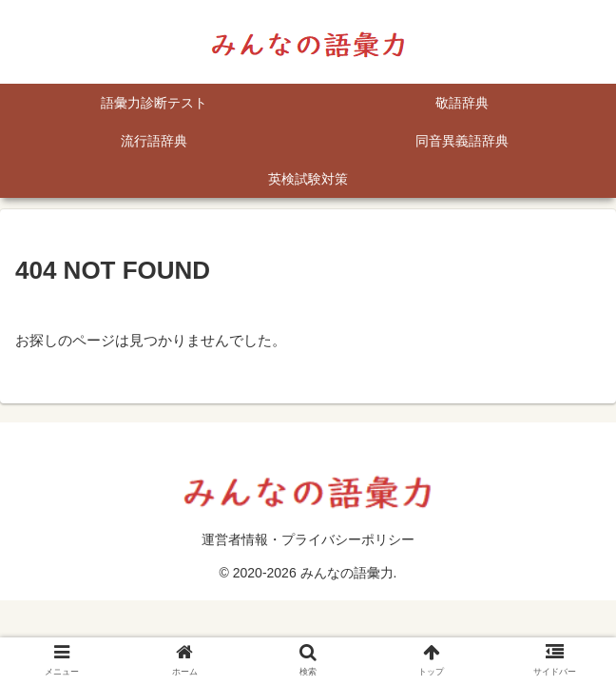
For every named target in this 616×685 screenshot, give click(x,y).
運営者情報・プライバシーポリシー (308, 539)
